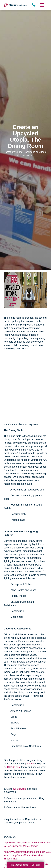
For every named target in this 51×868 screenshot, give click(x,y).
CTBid (30, 764)
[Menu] (42, 5)
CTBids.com (14, 767)
